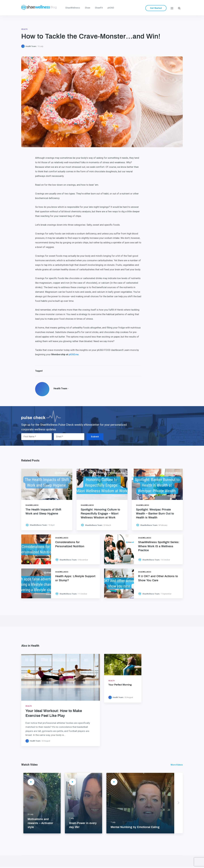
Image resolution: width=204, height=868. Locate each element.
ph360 (111, 8)
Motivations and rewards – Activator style (40, 823)
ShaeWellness (73, 8)
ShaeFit (99, 8)
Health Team (31, 46)
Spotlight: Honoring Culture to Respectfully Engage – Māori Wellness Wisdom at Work (100, 514)
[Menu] (172, 8)
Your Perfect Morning (120, 685)
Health (24, 29)
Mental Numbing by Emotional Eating (135, 827)
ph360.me (74, 354)
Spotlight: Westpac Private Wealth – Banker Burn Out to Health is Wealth (155, 514)
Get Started (156, 8)
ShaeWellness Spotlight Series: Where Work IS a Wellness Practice (159, 546)
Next (178, 803)
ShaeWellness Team (38, 525)
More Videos (177, 765)
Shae (87, 8)
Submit (95, 437)
